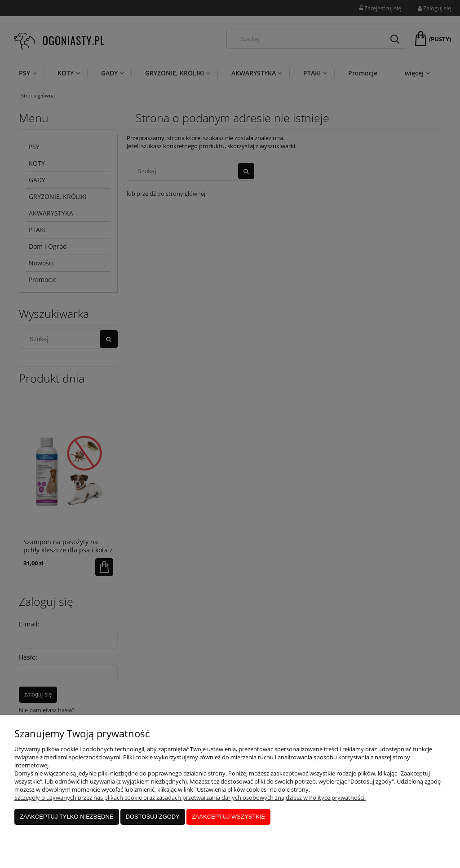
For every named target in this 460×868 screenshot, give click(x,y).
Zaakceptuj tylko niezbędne (67, 817)
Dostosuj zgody (153, 817)
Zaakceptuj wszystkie (228, 817)
